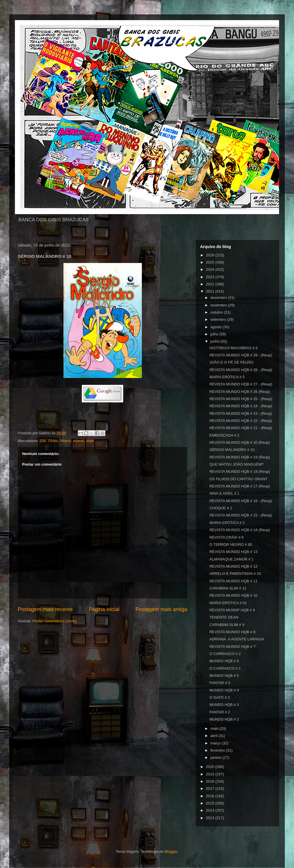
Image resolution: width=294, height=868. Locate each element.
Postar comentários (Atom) (55, 621)
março (216, 743)
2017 (211, 789)
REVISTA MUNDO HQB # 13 (233, 552)
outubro (217, 312)
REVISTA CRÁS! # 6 (226, 537)
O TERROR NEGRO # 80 (231, 545)
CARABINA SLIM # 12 (228, 588)
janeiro (217, 757)
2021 (211, 291)
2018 (211, 781)
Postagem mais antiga (161, 609)
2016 (211, 796)
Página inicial (104, 609)
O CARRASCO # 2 (225, 654)
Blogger (171, 851)
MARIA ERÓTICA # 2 (227, 523)
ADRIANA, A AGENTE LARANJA (237, 639)
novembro (219, 305)
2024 (211, 269)
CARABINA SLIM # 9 (227, 625)
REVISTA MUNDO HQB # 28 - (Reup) (241, 370)
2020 (211, 767)
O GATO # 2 (219, 697)
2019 (211, 774)
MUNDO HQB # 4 (224, 690)
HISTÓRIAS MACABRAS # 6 (233, 348)
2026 (211, 255)
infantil (79, 441)
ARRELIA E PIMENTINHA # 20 (235, 574)
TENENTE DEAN (224, 617)
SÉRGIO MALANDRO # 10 (232, 450)
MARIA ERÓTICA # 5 (227, 377)
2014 (211, 810)
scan (90, 441)
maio (215, 728)
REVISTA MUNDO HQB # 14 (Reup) (240, 530)
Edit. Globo (49, 441)
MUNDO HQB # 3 (224, 705)
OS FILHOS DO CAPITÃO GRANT (238, 479)
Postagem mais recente (45, 609)
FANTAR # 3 (220, 683)
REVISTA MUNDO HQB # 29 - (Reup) (241, 355)
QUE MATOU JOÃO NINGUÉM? (236, 464)
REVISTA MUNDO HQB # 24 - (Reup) (241, 406)
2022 (211, 284)
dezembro (219, 298)
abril (214, 736)
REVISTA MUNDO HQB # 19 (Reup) (240, 457)
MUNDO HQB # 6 (224, 661)
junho (215, 341)
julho (215, 334)
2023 (211, 277)
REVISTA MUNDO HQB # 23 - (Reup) (241, 413)
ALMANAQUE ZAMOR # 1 (231, 559)
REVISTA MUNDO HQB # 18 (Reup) (240, 472)
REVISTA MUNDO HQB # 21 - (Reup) (241, 428)
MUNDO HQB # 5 (224, 676)
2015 (211, 803)
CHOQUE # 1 (221, 508)
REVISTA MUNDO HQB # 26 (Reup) (240, 392)
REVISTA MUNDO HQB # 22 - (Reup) (241, 421)
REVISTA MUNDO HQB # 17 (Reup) (240, 486)
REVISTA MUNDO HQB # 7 (232, 647)
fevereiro (218, 750)
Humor (65, 441)
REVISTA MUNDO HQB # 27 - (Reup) (241, 384)
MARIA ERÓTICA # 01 (228, 603)
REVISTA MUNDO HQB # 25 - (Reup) (241, 399)
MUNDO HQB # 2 (224, 719)
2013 (211, 818)
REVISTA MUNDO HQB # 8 (232, 632)
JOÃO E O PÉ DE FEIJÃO (231, 362)
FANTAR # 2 (220, 712)
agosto (217, 327)
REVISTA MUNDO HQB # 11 (233, 581)
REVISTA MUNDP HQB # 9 (232, 610)
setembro (219, 319)
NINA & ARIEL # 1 (224, 493)
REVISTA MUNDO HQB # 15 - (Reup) (241, 515)
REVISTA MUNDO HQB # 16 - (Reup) (241, 501)
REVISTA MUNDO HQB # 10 (233, 595)
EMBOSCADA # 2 (224, 435)
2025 (211, 262)
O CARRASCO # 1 (225, 668)
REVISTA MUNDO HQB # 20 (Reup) (240, 442)
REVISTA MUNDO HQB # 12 (233, 566)
